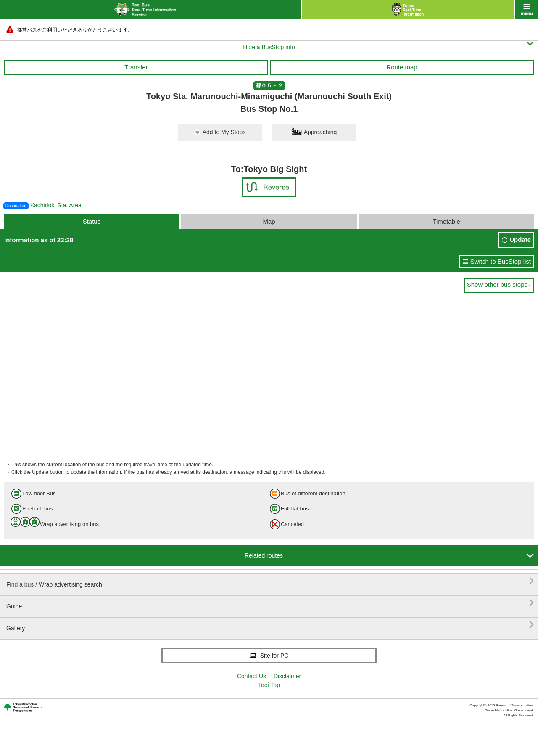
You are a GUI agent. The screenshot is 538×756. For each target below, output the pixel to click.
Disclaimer (287, 676)
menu (526, 10)
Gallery (270, 625)
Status (92, 221)
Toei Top (269, 685)
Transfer (136, 67)
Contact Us (252, 676)
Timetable (446, 221)
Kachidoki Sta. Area (42, 205)
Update (520, 239)
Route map (402, 67)
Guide (270, 603)
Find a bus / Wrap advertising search (270, 581)
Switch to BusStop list (501, 261)
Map (269, 221)
